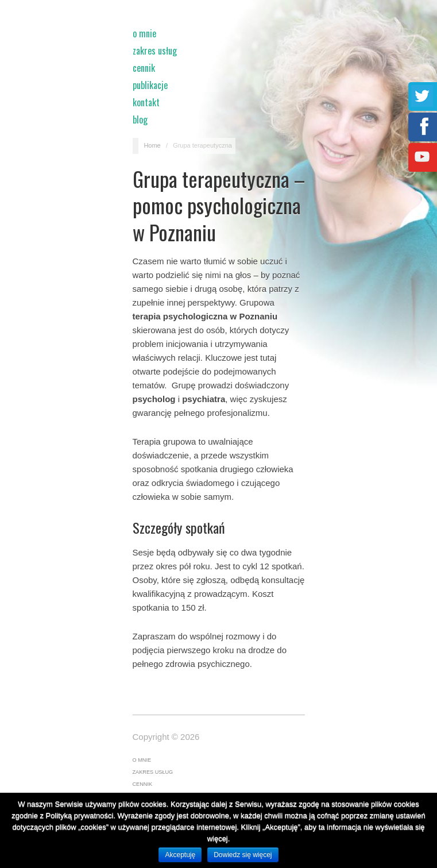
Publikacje (150, 85)
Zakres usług (155, 51)
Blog (140, 119)
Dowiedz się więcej (243, 855)
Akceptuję (180, 855)
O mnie (144, 33)
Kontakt (146, 102)
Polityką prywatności (80, 815)
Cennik (144, 68)
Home (152, 145)
